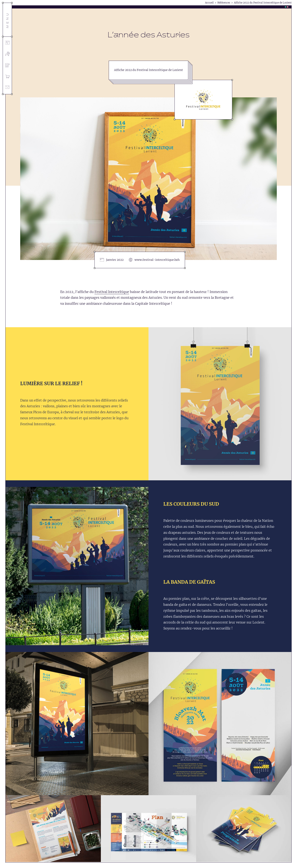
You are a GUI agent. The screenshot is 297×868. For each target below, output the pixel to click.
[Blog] (7, 66)
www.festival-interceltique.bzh (157, 260)
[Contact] (7, 88)
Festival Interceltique (112, 292)
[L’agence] (7, 54)
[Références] (7, 43)
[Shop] (7, 77)
